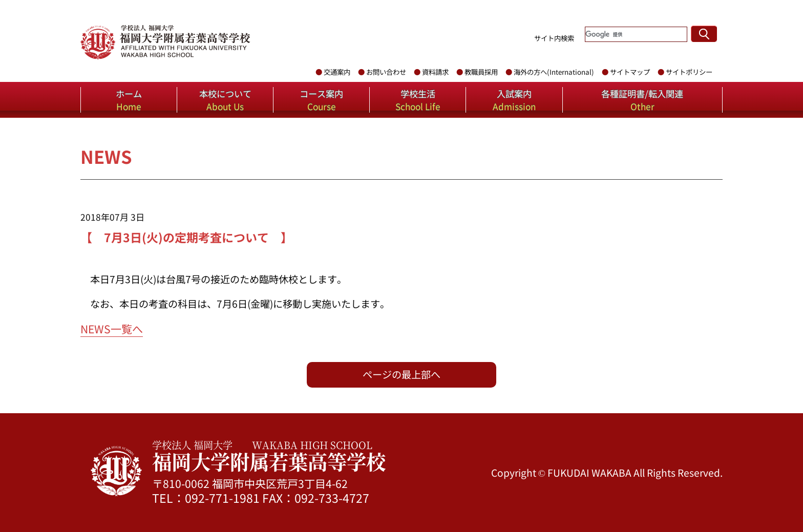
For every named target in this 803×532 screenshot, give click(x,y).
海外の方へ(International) (554, 72)
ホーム (129, 100)
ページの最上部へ (401, 374)
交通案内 (337, 72)
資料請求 (435, 72)
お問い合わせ (386, 72)
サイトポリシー (689, 72)
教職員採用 (481, 72)
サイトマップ (630, 72)
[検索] (636, 34)
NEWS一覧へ (112, 329)
